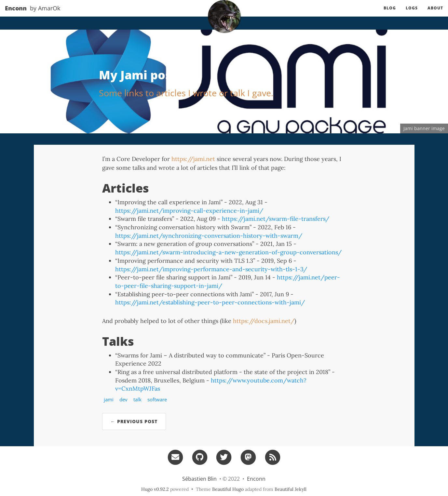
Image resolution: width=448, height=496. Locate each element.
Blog (390, 14)
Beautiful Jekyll (291, 489)
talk (137, 399)
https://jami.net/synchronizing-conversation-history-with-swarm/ (209, 236)
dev (123, 399)
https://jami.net (193, 159)
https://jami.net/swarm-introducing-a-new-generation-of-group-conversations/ (228, 252)
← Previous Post (134, 421)
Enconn (16, 15)
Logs (412, 14)
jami (109, 399)
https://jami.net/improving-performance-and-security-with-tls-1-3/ (211, 269)
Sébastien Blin (199, 479)
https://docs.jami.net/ (264, 321)
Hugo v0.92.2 (155, 489)
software (157, 399)
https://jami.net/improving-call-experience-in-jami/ (189, 211)
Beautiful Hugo (228, 489)
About (435, 14)
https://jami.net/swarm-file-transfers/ (276, 219)
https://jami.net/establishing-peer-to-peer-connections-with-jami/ (210, 302)
